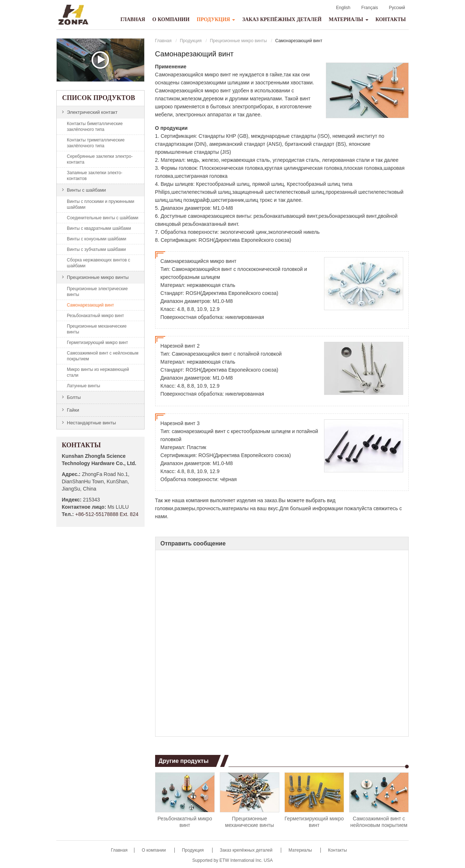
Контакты (391, 20)
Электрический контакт (92, 112)
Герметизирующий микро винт (314, 822)
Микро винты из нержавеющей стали (98, 372)
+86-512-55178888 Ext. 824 (107, 514)
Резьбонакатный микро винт (185, 822)
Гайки (73, 410)
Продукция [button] (216, 20)
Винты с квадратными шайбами (99, 228)
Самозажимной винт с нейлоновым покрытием (379, 822)
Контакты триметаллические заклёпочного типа (96, 143)
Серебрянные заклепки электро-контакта (100, 159)
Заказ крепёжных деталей (282, 20)
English (343, 8)
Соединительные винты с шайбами (103, 218)
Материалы (301, 850)
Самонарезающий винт (90, 305)
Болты (74, 397)
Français (369, 8)
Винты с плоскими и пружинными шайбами (100, 204)
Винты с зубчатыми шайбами (96, 249)
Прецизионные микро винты (238, 41)
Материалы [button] (349, 20)
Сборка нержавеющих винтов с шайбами (98, 263)
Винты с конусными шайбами (96, 239)
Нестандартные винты (91, 423)
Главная (133, 20)
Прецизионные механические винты (250, 822)
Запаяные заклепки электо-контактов (95, 176)
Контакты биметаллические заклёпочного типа (95, 127)
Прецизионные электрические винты (97, 292)
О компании (171, 20)
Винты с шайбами (86, 190)
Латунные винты (84, 386)
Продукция (191, 41)
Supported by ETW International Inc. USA (232, 860)
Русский (397, 8)
